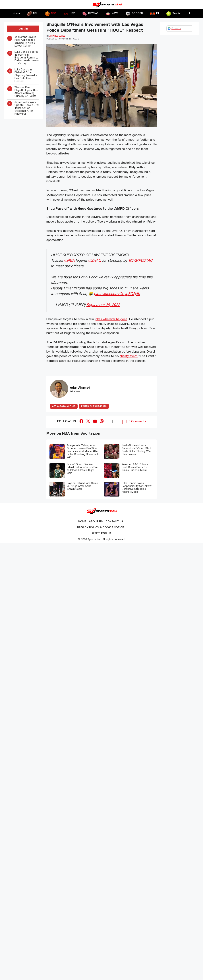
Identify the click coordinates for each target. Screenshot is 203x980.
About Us (96, 522)
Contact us (114, 522)
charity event (129, 356)
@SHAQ (94, 261)
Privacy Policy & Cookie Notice (101, 528)
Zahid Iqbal (94, 406)
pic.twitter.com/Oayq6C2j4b (117, 294)
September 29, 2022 (103, 305)
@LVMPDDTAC (140, 261)
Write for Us (102, 534)
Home (16, 14)
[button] (189, 14)
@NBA (69, 261)
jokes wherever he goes (111, 319)
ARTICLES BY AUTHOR (64, 406)
